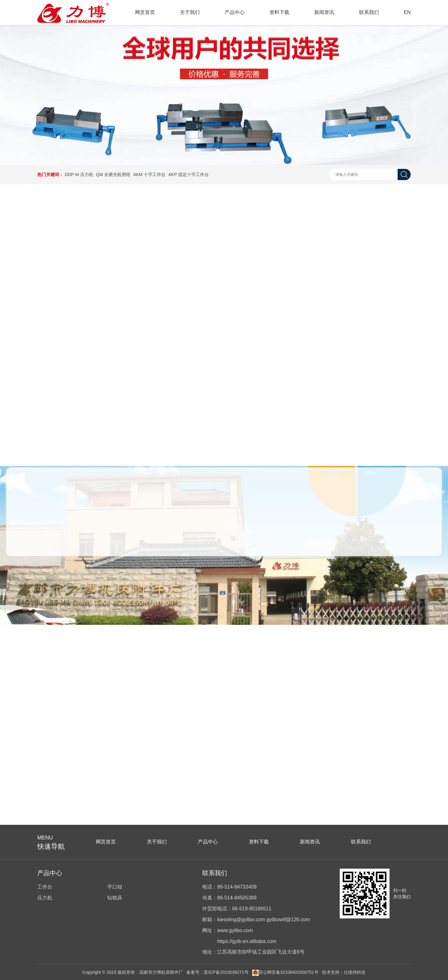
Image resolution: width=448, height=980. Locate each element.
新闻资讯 (324, 12)
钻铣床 (115, 898)
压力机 (45, 898)
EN (407, 12)
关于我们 (190, 12)
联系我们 (369, 12)
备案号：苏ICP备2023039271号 (217, 972)
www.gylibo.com (235, 930)
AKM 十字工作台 (149, 174)
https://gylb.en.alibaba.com (247, 941)
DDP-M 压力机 (79, 174)
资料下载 (279, 12)
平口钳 (115, 887)
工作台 (45, 887)
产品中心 (235, 12)
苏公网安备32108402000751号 (285, 972)
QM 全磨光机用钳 (113, 174)
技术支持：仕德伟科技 (344, 972)
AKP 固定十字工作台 (189, 174)
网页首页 (145, 12)
